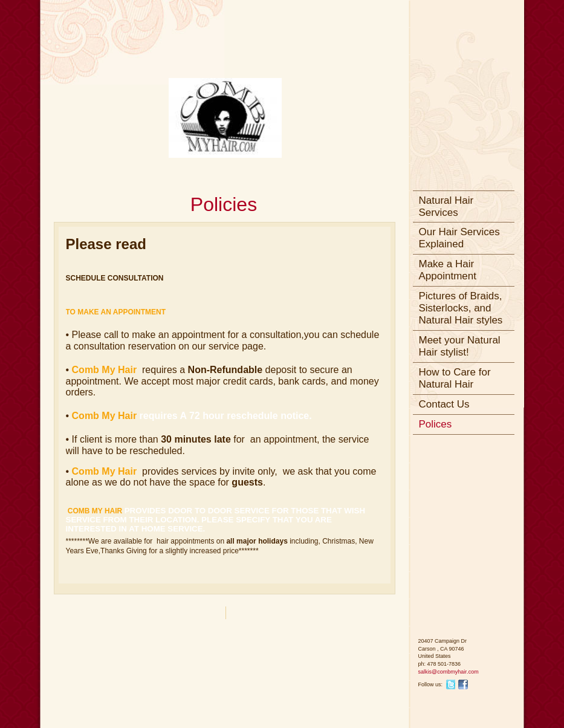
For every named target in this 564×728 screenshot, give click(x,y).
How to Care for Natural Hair (455, 378)
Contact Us (444, 404)
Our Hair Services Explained (459, 238)
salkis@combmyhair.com (449, 672)
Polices (436, 424)
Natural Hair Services (446, 206)
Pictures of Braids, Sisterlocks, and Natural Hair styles (461, 308)
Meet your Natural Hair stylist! (460, 346)
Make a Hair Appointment (448, 270)
